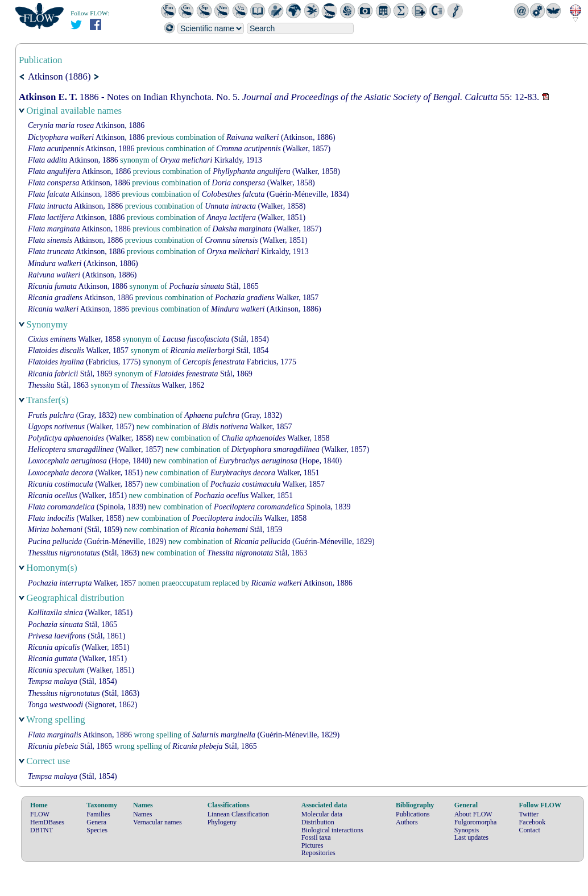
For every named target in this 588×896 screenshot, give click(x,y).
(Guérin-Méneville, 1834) (276, 194)
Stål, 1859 (236, 530)
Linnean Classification (238, 814)
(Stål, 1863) (84, 553)
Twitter (529, 814)
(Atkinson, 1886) (281, 137)
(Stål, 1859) (75, 530)
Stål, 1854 (219, 350)
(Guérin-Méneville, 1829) (97, 542)
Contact (530, 830)
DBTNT (42, 830)
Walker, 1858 (74, 339)
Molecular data (322, 814)
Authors (407, 822)
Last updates (471, 837)
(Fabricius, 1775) (84, 362)
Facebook (533, 822)
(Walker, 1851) (256, 217)
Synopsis (467, 830)
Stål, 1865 (214, 286)
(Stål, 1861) (76, 636)
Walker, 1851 (265, 473)
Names (142, 814)
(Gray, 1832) (72, 415)
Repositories (318, 853)
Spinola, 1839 (282, 507)
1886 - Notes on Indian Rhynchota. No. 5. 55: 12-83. (280, 97)
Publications (413, 814)
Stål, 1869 (70, 374)
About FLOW (473, 814)
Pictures (312, 845)
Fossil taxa (316, 837)
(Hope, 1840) (90, 461)
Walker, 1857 (267, 298)
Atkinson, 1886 (86, 125)
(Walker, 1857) (273, 149)
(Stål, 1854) (215, 339)
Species (97, 830)
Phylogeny (222, 822)
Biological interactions (332, 830)
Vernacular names (158, 822)
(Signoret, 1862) (82, 705)
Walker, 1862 (167, 385)
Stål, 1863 (58, 385)
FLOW (40, 814)
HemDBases (47, 822)
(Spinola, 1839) (87, 507)
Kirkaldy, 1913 (211, 160)
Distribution (318, 822)
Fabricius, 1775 (239, 362)
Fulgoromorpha (476, 822)
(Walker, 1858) (276, 171)
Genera (96, 822)
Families (98, 814)
